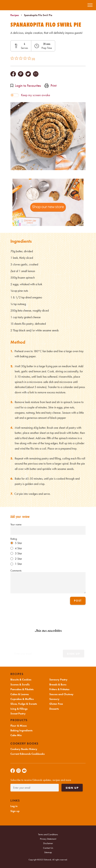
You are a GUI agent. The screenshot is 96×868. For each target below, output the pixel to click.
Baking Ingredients (21, 731)
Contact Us (48, 848)
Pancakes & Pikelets (22, 689)
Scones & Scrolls (20, 685)
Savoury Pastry (58, 680)
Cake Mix (16, 735)
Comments (16, 571)
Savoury (54, 699)
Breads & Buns (58, 685)
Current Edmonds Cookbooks (28, 754)
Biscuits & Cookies (21, 680)
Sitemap (48, 852)
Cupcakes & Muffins (22, 699)
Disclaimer (48, 843)
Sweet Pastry (18, 714)
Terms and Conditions (48, 834)
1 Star (18, 564)
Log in (14, 806)
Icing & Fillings (19, 709)
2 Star (18, 559)
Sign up (72, 788)
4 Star (18, 548)
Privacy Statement (48, 839)
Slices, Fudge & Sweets (24, 704)
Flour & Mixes (19, 726)
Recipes (15, 15)
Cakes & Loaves (20, 694)
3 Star (18, 553)
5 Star (18, 543)
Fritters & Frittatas (59, 689)
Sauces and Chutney (61, 694)
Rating (14, 539)
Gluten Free (56, 704)
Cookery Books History (24, 749)
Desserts (54, 709)
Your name (16, 524)
